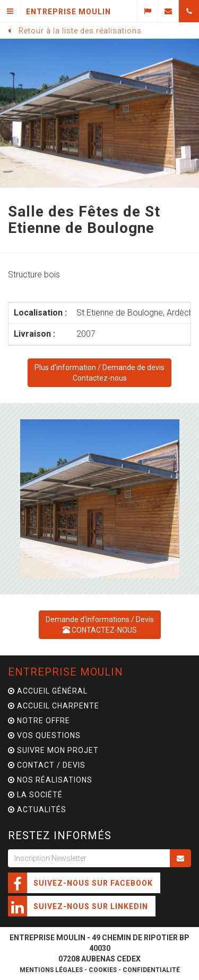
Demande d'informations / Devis (100, 625)
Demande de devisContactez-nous (99, 373)
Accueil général (48, 691)
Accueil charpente (54, 706)
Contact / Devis (47, 765)
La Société (35, 795)
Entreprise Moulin (66, 672)
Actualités (37, 810)
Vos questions (44, 735)
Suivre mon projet (53, 750)
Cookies (103, 970)
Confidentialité (151, 970)
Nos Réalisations (50, 780)
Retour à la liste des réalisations (80, 31)
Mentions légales (51, 970)
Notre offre (39, 721)
